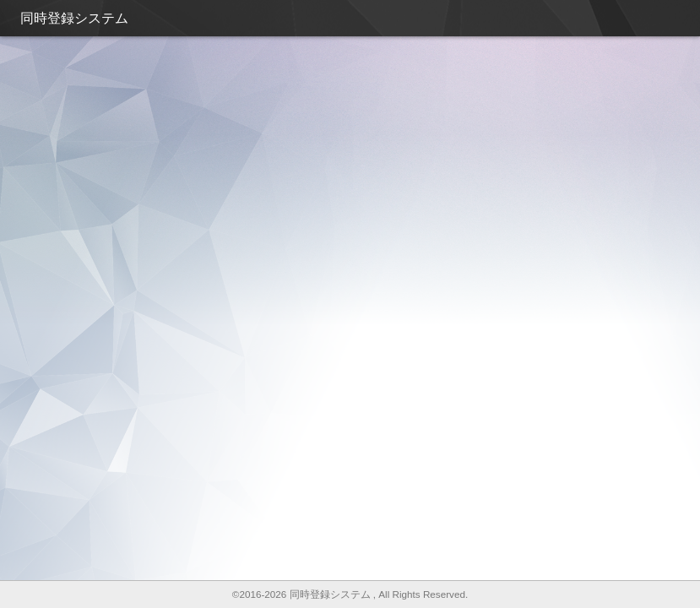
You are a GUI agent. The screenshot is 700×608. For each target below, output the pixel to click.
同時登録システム (74, 18)
